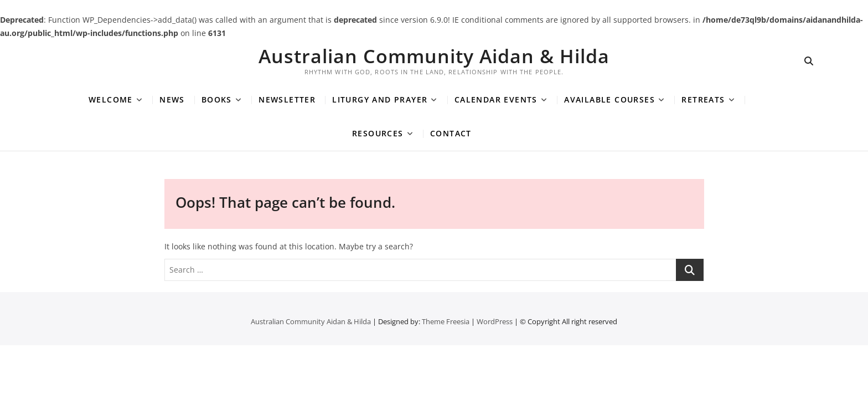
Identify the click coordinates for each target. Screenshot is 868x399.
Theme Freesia (446, 321)
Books (217, 99)
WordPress (495, 321)
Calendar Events (496, 99)
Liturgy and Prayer (380, 99)
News (172, 99)
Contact (451, 133)
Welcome (111, 99)
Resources (378, 133)
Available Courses (609, 99)
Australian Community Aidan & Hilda (434, 56)
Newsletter (287, 99)
